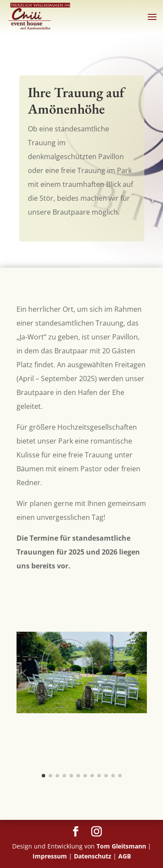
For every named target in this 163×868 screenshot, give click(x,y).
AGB (125, 856)
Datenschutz (93, 856)
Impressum (50, 856)
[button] (24, 672)
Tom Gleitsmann (121, 846)
